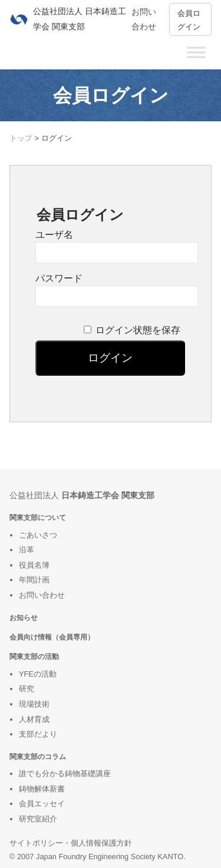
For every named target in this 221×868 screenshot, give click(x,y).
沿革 (27, 550)
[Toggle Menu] (196, 52)
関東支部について (38, 517)
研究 (27, 689)
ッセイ (53, 804)
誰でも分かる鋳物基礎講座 (65, 773)
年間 (27, 580)
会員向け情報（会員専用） (52, 637)
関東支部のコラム (38, 756)
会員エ (30, 804)
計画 (42, 580)
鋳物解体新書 (42, 789)
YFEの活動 (38, 674)
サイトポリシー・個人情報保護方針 (71, 843)
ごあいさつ (38, 535)
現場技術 (34, 704)
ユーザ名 (54, 235)
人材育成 (34, 719)
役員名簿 (34, 565)
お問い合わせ (42, 595)
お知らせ (24, 617)
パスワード (59, 278)
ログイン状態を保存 (138, 330)
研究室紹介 (38, 819)
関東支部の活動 (34, 656)
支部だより (38, 734)
